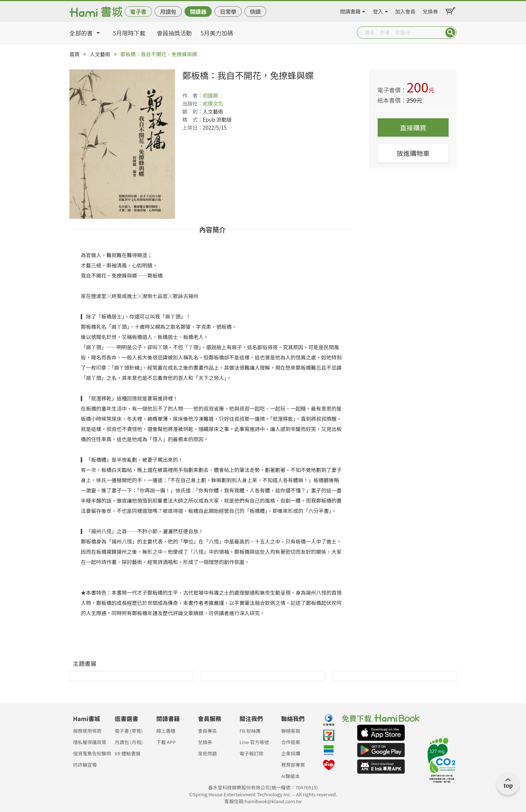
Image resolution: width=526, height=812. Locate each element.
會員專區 (207, 731)
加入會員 (405, 10)
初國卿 (210, 95)
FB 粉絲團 (250, 731)
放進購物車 (413, 153)
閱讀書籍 (350, 10)
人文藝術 (100, 54)
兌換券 (430, 10)
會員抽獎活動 (174, 33)
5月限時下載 (129, 33)
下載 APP (166, 742)
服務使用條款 (87, 731)
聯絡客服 (291, 731)
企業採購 (291, 753)
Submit (450, 33)
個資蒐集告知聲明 (92, 753)
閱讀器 (198, 12)
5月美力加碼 (217, 33)
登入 (378, 10)
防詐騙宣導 (85, 765)
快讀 (255, 12)
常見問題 (207, 753)
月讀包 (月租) (129, 742)
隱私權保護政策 (90, 742)
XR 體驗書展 (128, 753)
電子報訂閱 (251, 753)
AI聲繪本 (291, 776)
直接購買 (413, 127)
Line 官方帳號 (254, 742)
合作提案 (291, 742)
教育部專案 (293, 765)
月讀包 (168, 12)
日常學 (228, 12)
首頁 (75, 54)
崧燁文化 (213, 103)
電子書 (138, 12)
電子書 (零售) (129, 731)
